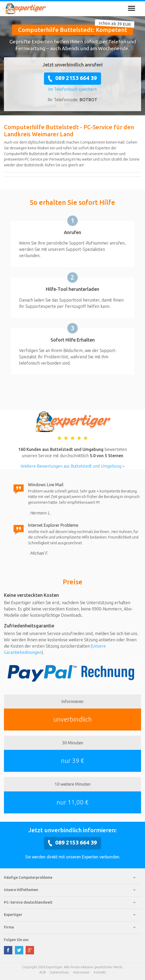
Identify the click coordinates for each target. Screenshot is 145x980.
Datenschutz (59, 972)
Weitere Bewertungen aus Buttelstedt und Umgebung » (72, 466)
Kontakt (100, 972)
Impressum (81, 972)
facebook (8, 950)
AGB (43, 972)
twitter (19, 950)
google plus (30, 950)
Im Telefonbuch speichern (72, 89)
